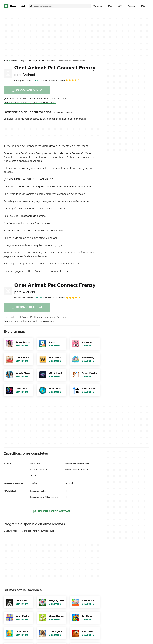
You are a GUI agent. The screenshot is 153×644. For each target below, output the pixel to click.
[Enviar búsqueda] (31, 6)
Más (144, 6)
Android (131, 6)
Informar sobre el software (52, 511)
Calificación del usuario (62, 80)
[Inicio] (6, 61)
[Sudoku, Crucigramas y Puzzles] (42, 61)
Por (24, 80)
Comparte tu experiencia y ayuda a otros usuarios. (30, 103)
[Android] (14, 61)
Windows (98, 6)
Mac (110, 6)
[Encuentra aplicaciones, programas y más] (60, 6)
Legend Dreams (64, 112)
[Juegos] (23, 61)
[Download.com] (14, 6)
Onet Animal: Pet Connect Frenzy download (27, 531)
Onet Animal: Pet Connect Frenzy (55, 71)
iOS (120, 6)
